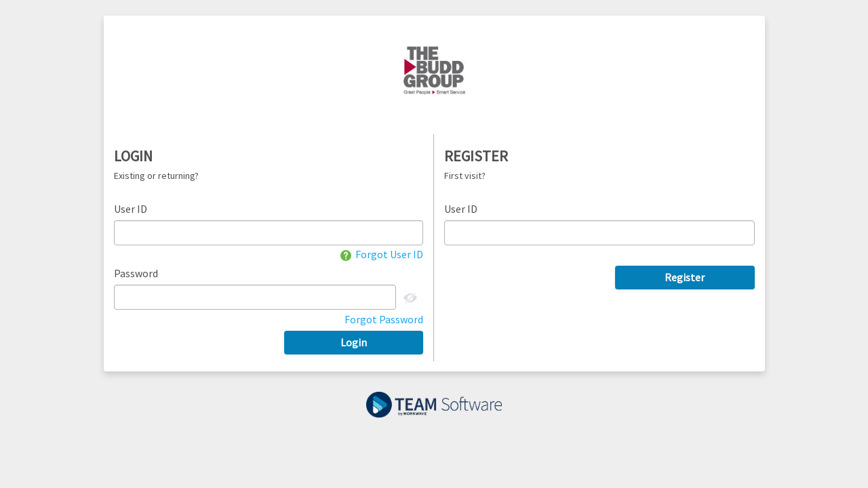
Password (136, 273)
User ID (131, 209)
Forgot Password (384, 319)
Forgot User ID (382, 254)
